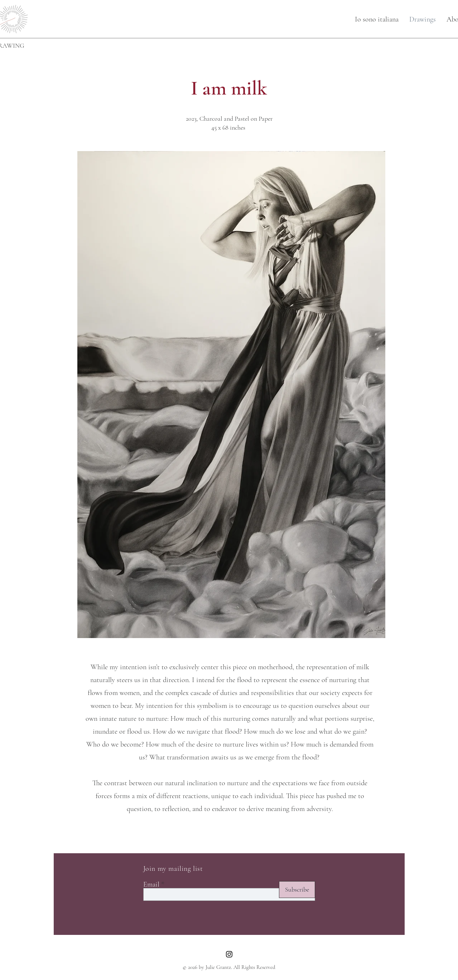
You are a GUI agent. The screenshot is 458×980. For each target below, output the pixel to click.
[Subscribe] (297, 890)
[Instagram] (229, 954)
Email (151, 884)
